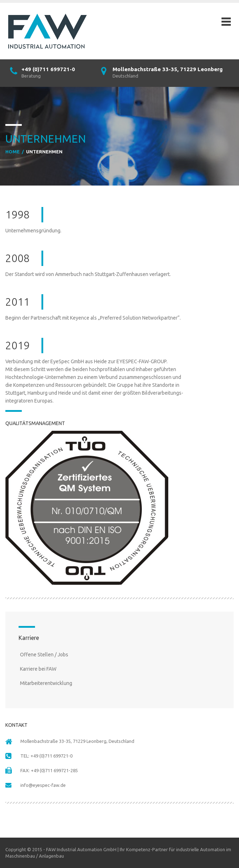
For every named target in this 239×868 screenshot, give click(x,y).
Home (13, 152)
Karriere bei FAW (38, 669)
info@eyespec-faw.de (43, 785)
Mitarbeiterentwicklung (46, 683)
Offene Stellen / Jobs (44, 655)
